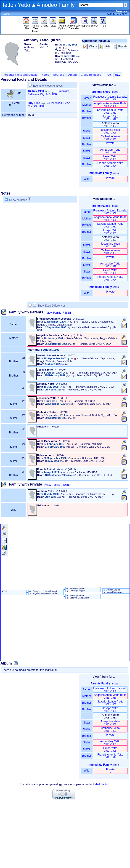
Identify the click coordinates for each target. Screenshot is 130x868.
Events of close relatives (48, 86)
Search (94, 24)
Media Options (62, 26)
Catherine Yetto (110, 138)
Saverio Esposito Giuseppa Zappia (75, 590)
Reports (85, 24)
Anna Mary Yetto (110, 151)
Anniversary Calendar (74, 26)
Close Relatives (91, 75)
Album (72, 75)
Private (110, 144)
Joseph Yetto (110, 118)
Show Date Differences (49, 306)
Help (103, 24)
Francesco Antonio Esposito (110, 98)
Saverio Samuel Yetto (110, 111)
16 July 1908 (36, 91)
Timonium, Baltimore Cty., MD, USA (49, 93)
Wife (87, 179)
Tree (108, 75)
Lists (53, 24)
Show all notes (18, 200)
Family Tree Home (36, 27)
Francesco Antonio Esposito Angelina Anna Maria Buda (43, 592)
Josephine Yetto (110, 131)
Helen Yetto (110, 158)
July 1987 (34, 103)
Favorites (121, 11)
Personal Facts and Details (20, 75)
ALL (118, 75)
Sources (59, 75)
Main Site (27, 26)
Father (87, 98)
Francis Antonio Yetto (110, 164)
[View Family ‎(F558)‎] (57, 485)
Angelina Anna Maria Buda (110, 105)
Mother (87, 105)
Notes (45, 75)
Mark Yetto (101, 784)
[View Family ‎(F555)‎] (58, 313)
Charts (44, 24)
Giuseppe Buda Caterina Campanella (77, 597)
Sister (87, 131)
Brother (87, 111)
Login (6, 14)
